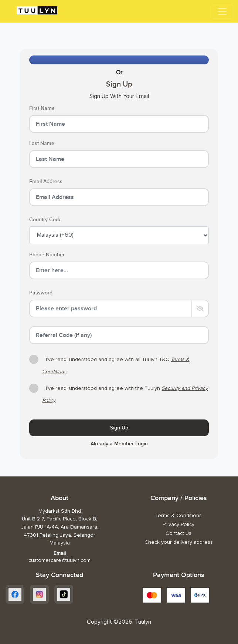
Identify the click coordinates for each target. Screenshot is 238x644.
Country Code (45, 220)
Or (119, 73)
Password (41, 293)
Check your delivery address (179, 542)
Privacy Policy (178, 525)
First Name (42, 108)
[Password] (110, 308)
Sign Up (119, 428)
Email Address (46, 181)
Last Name (42, 143)
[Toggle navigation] (222, 11)
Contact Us (178, 533)
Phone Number (47, 255)
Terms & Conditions (178, 516)
